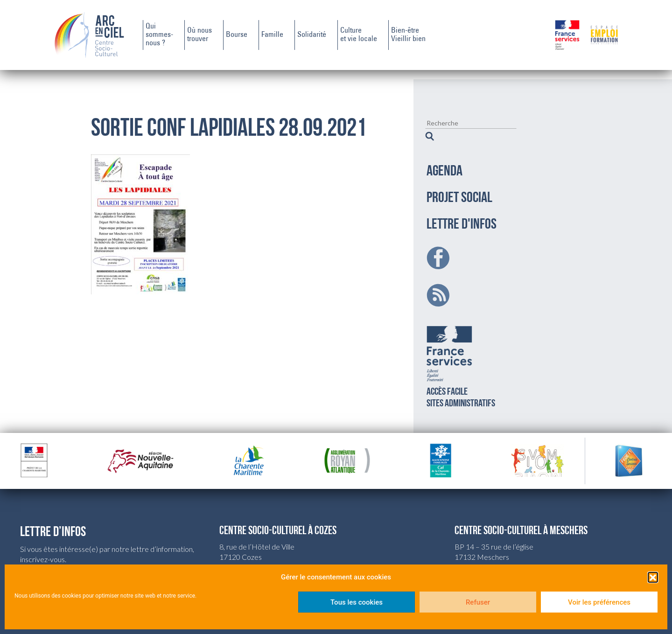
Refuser (478, 602)
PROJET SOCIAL (459, 187)
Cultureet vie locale (359, 35)
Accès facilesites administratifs (461, 353)
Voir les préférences (599, 602)
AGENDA (444, 160)
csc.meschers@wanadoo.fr (497, 555)
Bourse (237, 35)
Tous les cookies (357, 602)
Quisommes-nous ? (159, 35)
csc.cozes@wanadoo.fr (256, 555)
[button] (653, 577)
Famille (272, 35)
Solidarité (312, 35)
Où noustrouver (199, 35)
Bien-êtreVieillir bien (408, 35)
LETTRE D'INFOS (462, 213)
